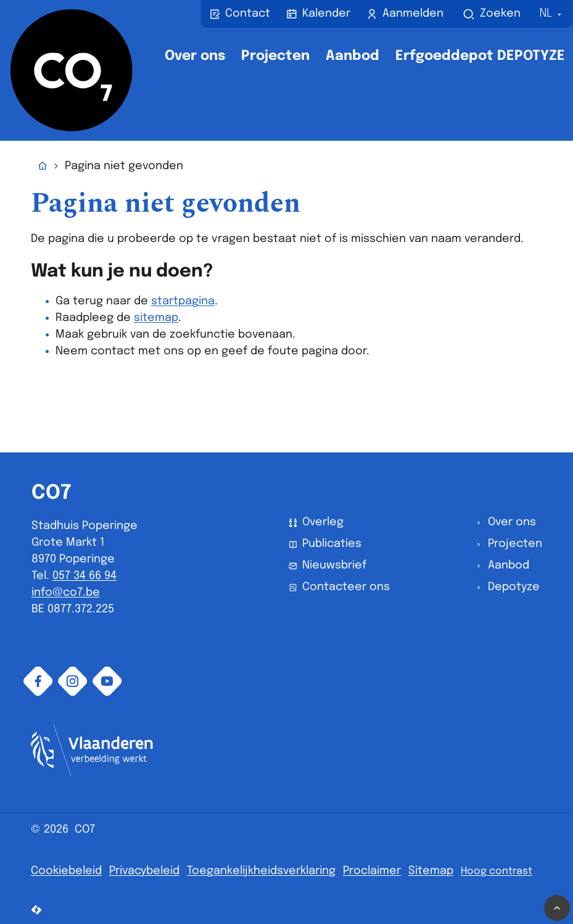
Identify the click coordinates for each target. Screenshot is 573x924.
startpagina (183, 301)
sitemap (156, 318)
